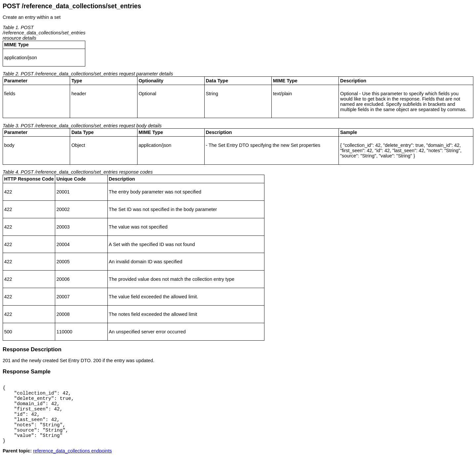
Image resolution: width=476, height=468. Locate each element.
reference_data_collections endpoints (72, 463)
